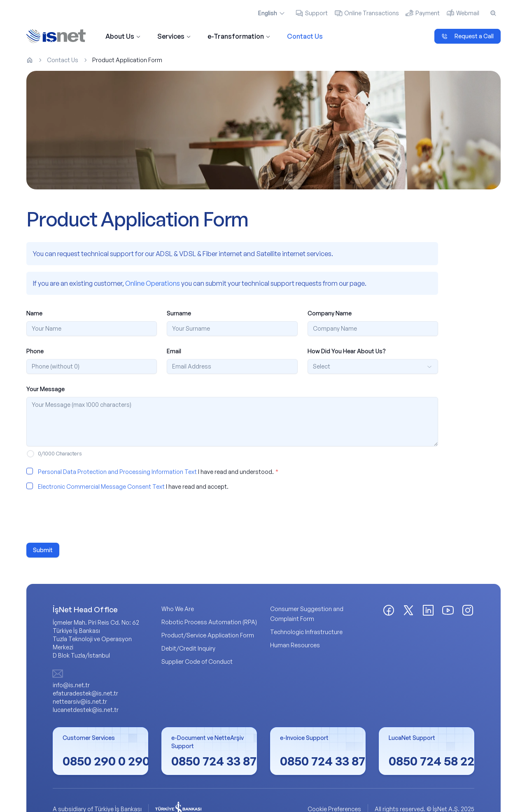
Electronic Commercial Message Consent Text (101, 486)
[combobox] (373, 366)
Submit (43, 550)
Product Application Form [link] (127, 60)
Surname (179, 313)
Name (34, 313)
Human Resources (295, 645)
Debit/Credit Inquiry (188, 648)
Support (311, 13)
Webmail (463, 13)
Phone (35, 351)
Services (174, 36)
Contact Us (305, 36)
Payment (423, 13)
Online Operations (153, 283)
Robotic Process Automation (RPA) (209, 622)
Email (174, 351)
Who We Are (178, 609)
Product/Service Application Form (208, 635)
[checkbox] (30, 471)
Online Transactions (367, 13)
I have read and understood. (158, 472)
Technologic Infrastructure (306, 632)
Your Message (45, 389)
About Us (123, 36)
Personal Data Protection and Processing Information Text (117, 472)
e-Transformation (239, 36)
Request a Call (468, 36)
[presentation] (89, 517)
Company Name (330, 313)
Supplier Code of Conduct (197, 661)
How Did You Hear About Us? (347, 351)
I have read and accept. (133, 486)
